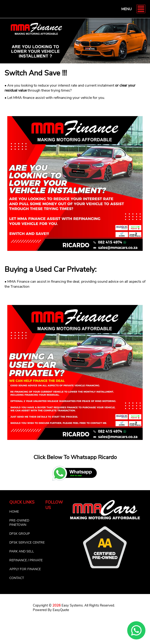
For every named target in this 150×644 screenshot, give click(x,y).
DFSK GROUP (20, 534)
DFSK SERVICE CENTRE (27, 543)
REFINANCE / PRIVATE (26, 560)
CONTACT (17, 578)
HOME (14, 512)
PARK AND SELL (22, 551)
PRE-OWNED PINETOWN (19, 523)
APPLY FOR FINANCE (25, 569)
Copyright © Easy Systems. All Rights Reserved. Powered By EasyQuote (74, 608)
